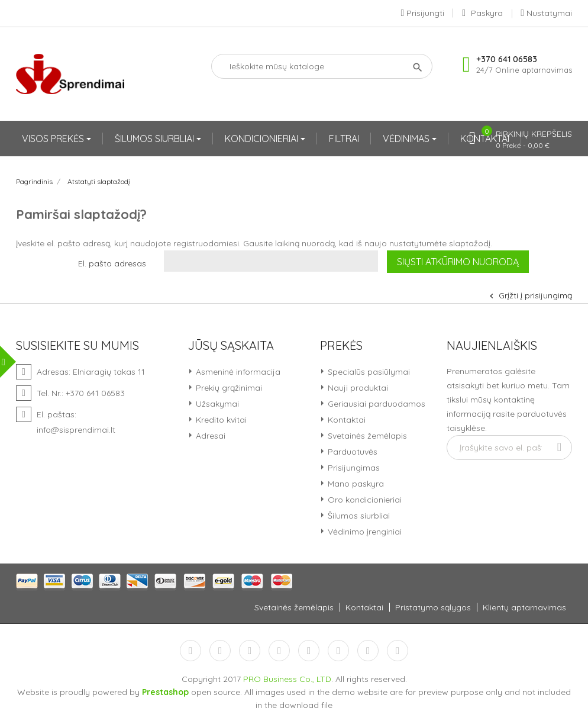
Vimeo (338, 651)
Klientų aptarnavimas (524, 607)
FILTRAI (344, 139)
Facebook (190, 651)
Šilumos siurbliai (358, 516)
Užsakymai (216, 404)
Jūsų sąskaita (231, 346)
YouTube (279, 651)
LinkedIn (398, 651)
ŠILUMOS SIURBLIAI (156, 139)
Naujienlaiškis (492, 346)
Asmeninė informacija (237, 372)
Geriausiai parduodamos (375, 404)
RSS (250, 651)
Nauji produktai (357, 388)
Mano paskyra (355, 484)
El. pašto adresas (112, 263)
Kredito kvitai (220, 420)
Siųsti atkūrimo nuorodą (458, 262)
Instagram (368, 651)
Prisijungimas (353, 468)
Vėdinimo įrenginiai (364, 532)
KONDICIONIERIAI (263, 139)
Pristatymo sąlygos (433, 607)
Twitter (220, 651)
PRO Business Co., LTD (287, 679)
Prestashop (165, 692)
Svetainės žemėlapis (366, 436)
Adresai (209, 436)
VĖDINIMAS (407, 139)
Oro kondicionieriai (364, 500)
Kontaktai (345, 420)
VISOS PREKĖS (54, 139)
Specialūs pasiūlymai (368, 372)
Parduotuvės (351, 452)
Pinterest (309, 651)
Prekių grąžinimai (228, 388)
